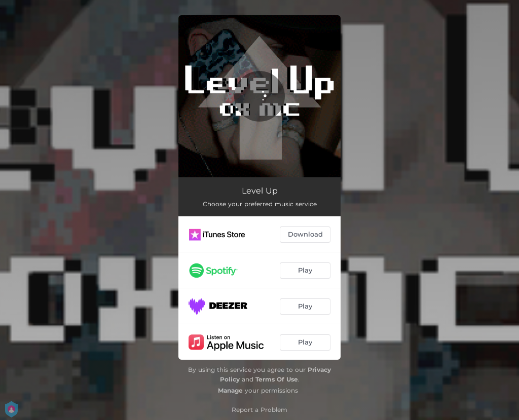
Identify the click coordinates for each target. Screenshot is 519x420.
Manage (230, 390)
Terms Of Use (277, 379)
